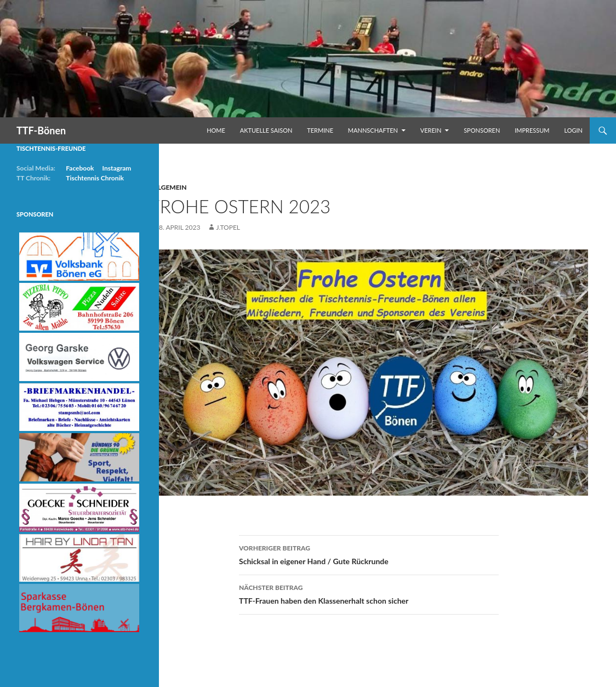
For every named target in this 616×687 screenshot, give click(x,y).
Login (573, 130)
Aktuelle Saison (266, 130)
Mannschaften (373, 130)
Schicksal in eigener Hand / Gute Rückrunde (369, 554)
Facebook (80, 168)
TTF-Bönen (41, 130)
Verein (431, 130)
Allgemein (168, 187)
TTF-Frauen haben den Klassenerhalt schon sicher (369, 593)
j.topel (228, 227)
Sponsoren (482, 130)
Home (216, 130)
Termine (320, 130)
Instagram (116, 168)
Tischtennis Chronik (95, 178)
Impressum (532, 130)
